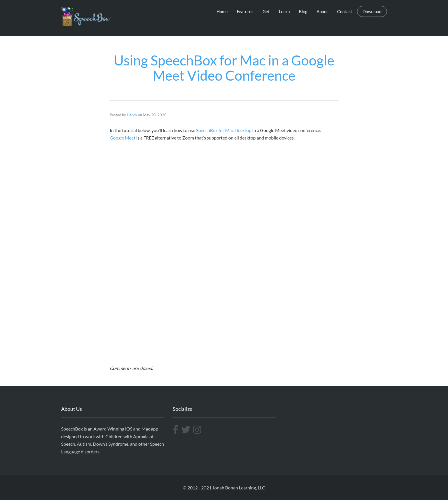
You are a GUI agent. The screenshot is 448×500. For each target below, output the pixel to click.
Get (266, 11)
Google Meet (123, 138)
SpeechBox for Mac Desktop (224, 130)
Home (222, 11)
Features (245, 11)
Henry (132, 115)
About (322, 11)
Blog (303, 11)
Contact (345, 11)
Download (372, 11)
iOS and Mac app (142, 429)
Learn (284, 11)
